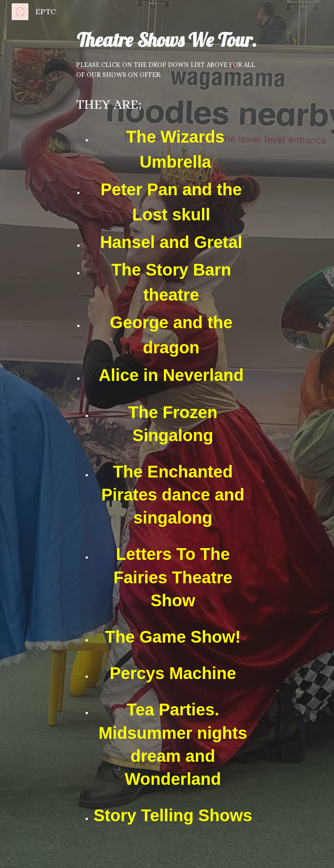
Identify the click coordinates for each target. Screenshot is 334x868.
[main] (167, 434)
